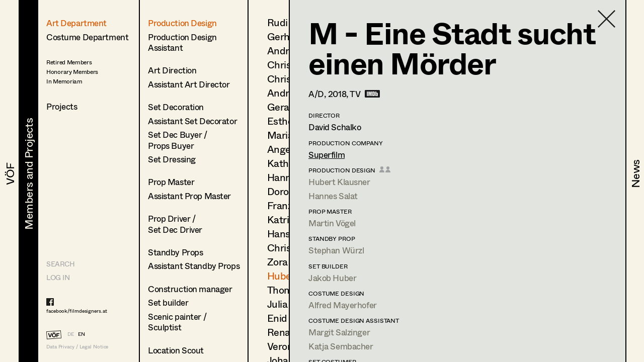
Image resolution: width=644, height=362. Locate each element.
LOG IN (58, 277)
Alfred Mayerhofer (343, 305)
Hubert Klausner (339, 182)
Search (60, 264)
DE (71, 334)
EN (82, 334)
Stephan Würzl (336, 250)
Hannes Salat (333, 196)
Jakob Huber (332, 278)
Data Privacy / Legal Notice (77, 347)
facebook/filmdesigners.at (77, 311)
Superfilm (327, 155)
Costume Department (87, 37)
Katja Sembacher (341, 346)
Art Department (76, 23)
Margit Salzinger (339, 332)
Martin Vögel (332, 223)
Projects (62, 106)
